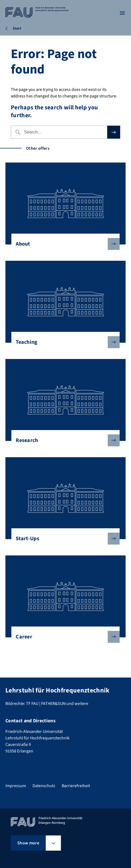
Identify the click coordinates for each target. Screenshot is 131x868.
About (63, 244)
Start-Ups (63, 539)
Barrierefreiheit (76, 786)
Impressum (16, 786)
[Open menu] (122, 13)
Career (63, 637)
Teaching (63, 342)
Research (63, 440)
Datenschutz (44, 786)
